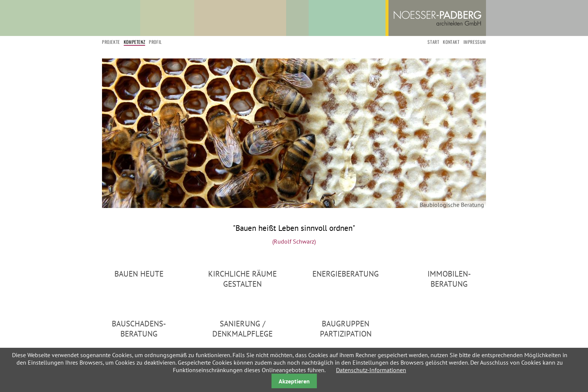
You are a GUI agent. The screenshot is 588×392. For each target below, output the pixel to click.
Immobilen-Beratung (449, 279)
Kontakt (451, 42)
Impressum (475, 42)
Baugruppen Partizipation (346, 329)
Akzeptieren (294, 381)
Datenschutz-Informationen (371, 370)
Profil (155, 42)
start (433, 42)
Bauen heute (139, 274)
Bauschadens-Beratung (139, 329)
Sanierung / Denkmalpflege (242, 329)
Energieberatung (346, 274)
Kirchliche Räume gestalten (242, 279)
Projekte (111, 42)
